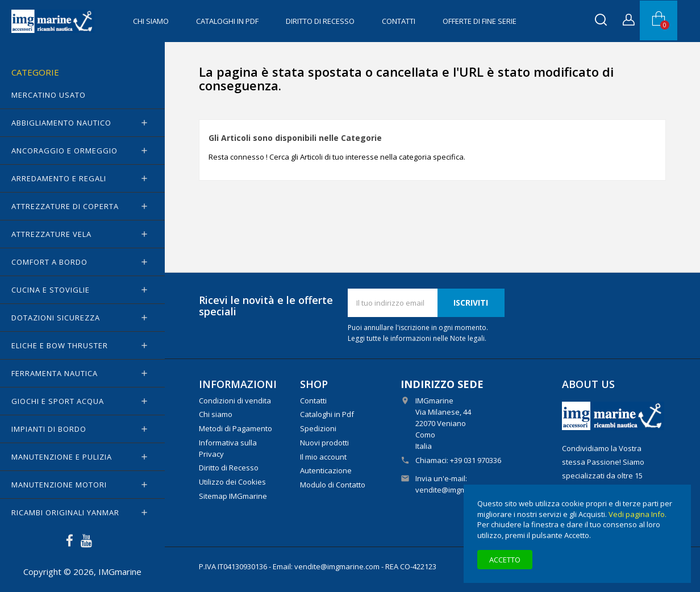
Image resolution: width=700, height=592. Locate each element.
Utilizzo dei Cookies (232, 482)
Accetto (505, 560)
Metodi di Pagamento (236, 428)
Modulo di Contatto (333, 485)
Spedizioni (318, 428)
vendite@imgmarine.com (458, 490)
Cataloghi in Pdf (227, 21)
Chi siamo (151, 21)
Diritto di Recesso (320, 21)
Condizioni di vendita (235, 401)
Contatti (399, 21)
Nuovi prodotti (324, 443)
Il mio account (323, 457)
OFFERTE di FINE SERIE (480, 21)
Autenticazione (326, 470)
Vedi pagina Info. (637, 514)
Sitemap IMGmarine (233, 496)
